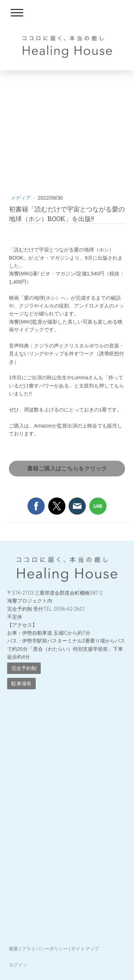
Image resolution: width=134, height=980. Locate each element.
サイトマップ (85, 949)
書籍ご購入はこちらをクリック (67, 468)
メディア (21, 198)
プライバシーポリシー (45, 949)
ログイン (18, 965)
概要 (14, 949)
